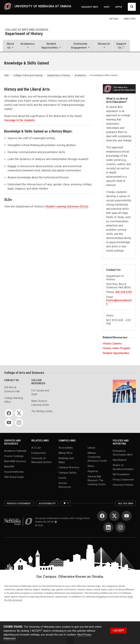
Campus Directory (69, 467)
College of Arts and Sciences (27, 30)
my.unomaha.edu (14, 472)
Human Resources (65, 485)
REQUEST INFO (90, 7)
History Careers (112, 344)
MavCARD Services (15, 461)
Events (62, 478)
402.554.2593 (124, 292)
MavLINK (9, 467)
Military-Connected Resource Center (97, 457)
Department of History (24, 34)
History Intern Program (117, 348)
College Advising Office (14, 400)
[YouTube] (9, 423)
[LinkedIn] (108, 527)
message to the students (20, 120)
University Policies (123, 485)
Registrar (93, 471)
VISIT (107, 7)
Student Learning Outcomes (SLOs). (67, 207)
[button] (10, 46)
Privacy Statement (123, 479)
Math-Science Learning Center (40, 403)
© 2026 (40, 525)
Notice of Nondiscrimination (123, 467)
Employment (39, 453)
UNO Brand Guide (14, 477)
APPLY (119, 7)
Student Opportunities (116, 353)
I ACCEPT (118, 631)
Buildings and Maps (66, 460)
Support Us (121, 46)
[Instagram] (19, 423)
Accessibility (66, 448)
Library (91, 448)
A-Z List (36, 448)
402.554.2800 (126, 503)
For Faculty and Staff (40, 392)
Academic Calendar (15, 451)
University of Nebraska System (41, 460)
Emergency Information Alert (123, 453)
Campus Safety (67, 472)
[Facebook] (9, 413)
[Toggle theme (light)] (66, 503)
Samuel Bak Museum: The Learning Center (97, 480)
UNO (7, 75)
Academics (80, 75)
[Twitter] (19, 413)
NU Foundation (121, 474)
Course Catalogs (14, 456)
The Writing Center (42, 411)
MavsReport (120, 460)
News (91, 466)
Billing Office (66, 453)
